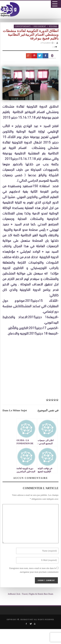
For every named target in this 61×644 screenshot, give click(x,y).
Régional (53, 26)
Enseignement (40, 26)
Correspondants (23, 26)
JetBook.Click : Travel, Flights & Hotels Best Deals (31, 594)
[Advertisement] (32, 431)
